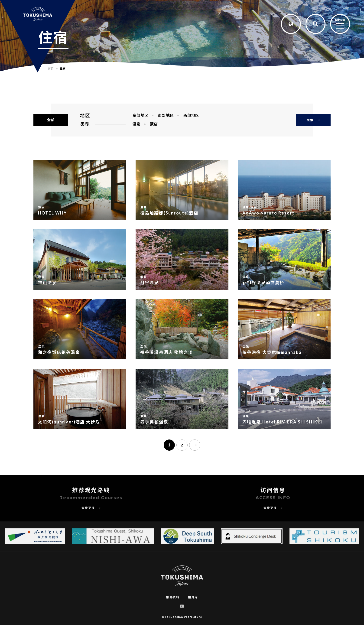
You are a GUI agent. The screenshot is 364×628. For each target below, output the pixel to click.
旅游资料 (173, 600)
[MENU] (340, 24)
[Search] (315, 24)
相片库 (193, 600)
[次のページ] (198, 446)
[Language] (291, 24)
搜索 (313, 120)
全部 (51, 120)
